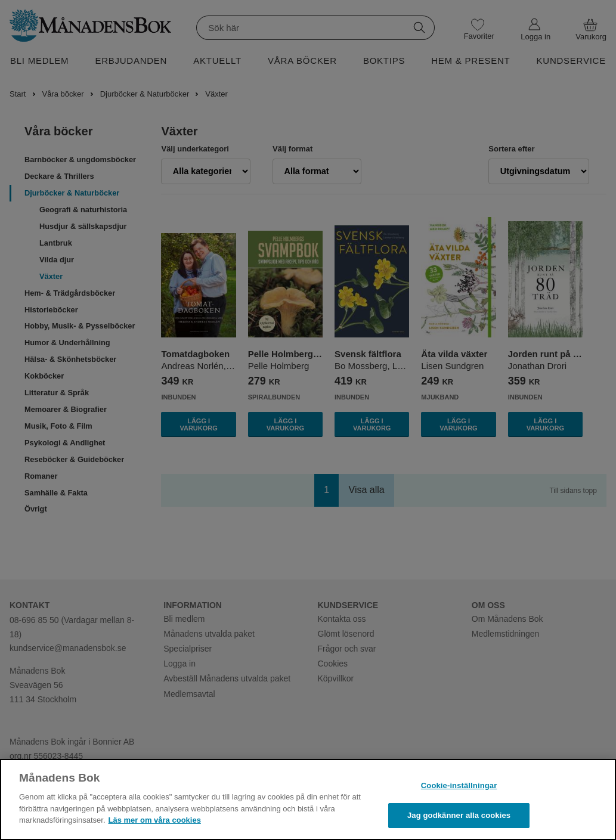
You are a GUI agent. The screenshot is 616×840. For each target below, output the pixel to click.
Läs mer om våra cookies (155, 820)
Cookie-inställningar (459, 785)
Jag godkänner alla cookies (459, 815)
